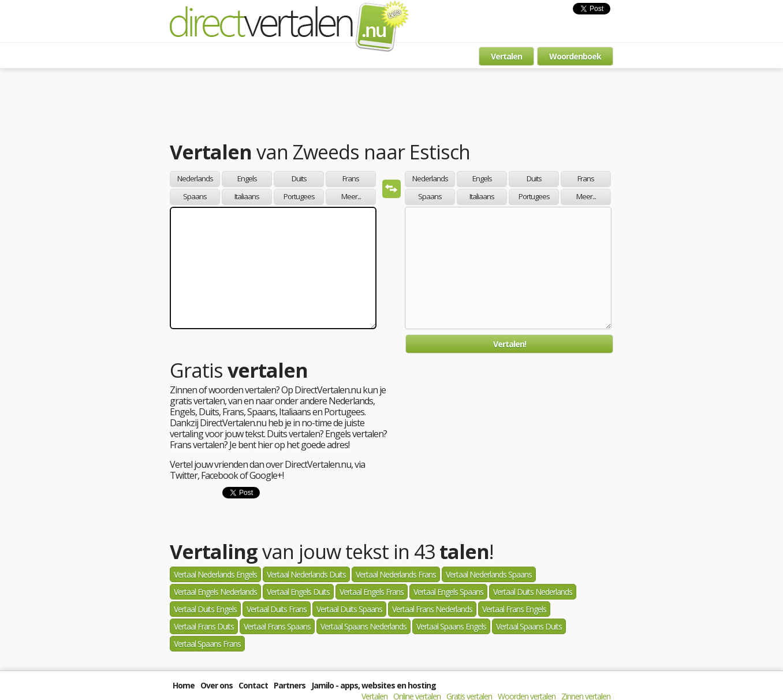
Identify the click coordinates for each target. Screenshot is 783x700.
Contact (253, 685)
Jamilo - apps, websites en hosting (374, 685)
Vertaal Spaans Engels (451, 626)
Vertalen (506, 56)
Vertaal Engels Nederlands (215, 592)
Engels (247, 178)
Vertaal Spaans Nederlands (363, 626)
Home (184, 685)
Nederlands (195, 178)
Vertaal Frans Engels (514, 609)
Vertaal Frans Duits (204, 626)
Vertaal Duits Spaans (349, 609)
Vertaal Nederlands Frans (396, 574)
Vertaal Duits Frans (277, 609)
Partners (290, 685)
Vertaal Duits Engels (205, 609)
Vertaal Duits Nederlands (533, 592)
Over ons (217, 685)
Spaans (195, 196)
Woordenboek (575, 56)
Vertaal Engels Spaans (448, 592)
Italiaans (247, 196)
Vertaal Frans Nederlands (432, 609)
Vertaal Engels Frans (372, 592)
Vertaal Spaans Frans (207, 644)
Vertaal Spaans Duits (529, 626)
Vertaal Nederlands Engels (215, 574)
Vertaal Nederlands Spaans (489, 574)
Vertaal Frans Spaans (277, 626)
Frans (351, 178)
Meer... (351, 196)
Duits (299, 178)
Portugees (299, 196)
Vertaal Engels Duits (298, 592)
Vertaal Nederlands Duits (306, 574)
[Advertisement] (391, 107)
